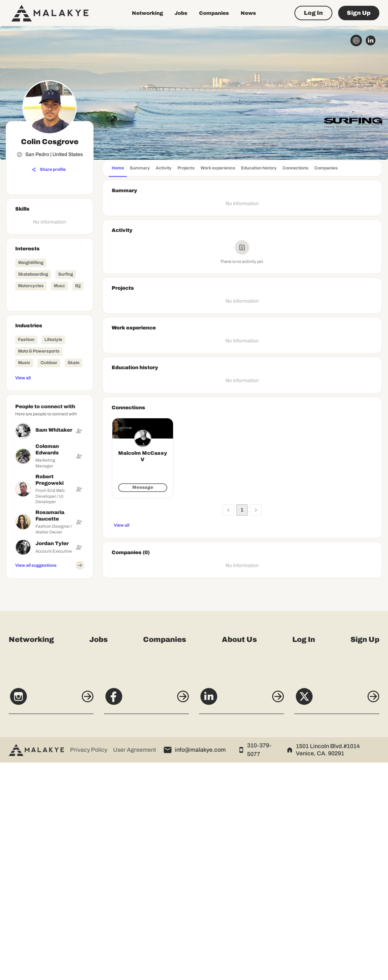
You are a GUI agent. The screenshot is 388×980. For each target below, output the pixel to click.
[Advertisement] (50, 690)
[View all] (50, 377)
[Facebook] (144, 918)
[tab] (118, 169)
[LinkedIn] (244, 918)
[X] (343, 918)
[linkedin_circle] (371, 40)
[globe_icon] (356, 40)
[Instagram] (45, 918)
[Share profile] (49, 170)
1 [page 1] (242, 510)
